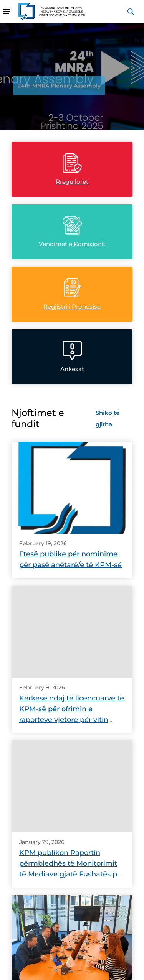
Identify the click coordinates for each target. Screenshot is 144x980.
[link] (72, 488)
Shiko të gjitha (108, 418)
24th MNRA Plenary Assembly (59, 97)
